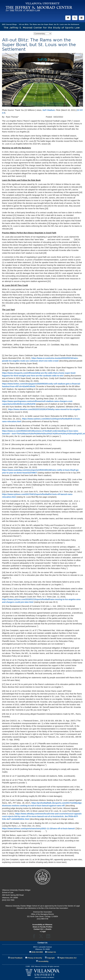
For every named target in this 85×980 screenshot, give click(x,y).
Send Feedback (16, 958)
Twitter (42, 937)
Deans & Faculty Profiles (42, 927)
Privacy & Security (35, 958)
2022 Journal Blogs (9, 24)
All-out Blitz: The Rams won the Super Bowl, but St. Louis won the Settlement (49, 24)
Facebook (35, 937)
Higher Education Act (68, 958)
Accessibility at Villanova (42, 925)
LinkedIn (49, 937)
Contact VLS (39, 929)
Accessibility (43, 961)
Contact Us (52, 952)
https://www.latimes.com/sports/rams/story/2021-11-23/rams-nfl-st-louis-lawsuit (38, 829)
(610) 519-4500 (37, 952)
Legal (44, 931)
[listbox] (42, 34)
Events (49, 929)
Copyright (51, 958)
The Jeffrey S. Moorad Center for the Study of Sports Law (42, 28)
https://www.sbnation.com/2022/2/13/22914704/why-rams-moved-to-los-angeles (44, 409)
